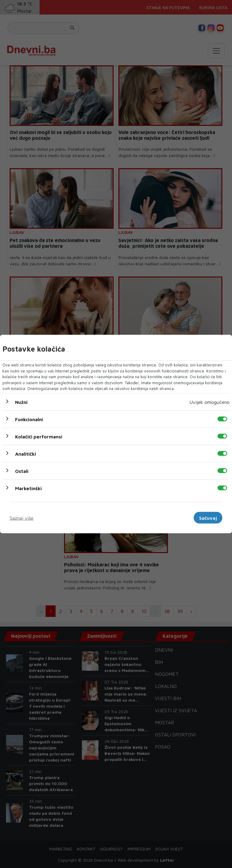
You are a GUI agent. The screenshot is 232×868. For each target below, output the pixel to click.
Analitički (26, 454)
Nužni (21, 402)
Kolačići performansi (39, 436)
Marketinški (28, 488)
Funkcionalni (29, 419)
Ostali (22, 471)
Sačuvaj (208, 518)
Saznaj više (22, 518)
